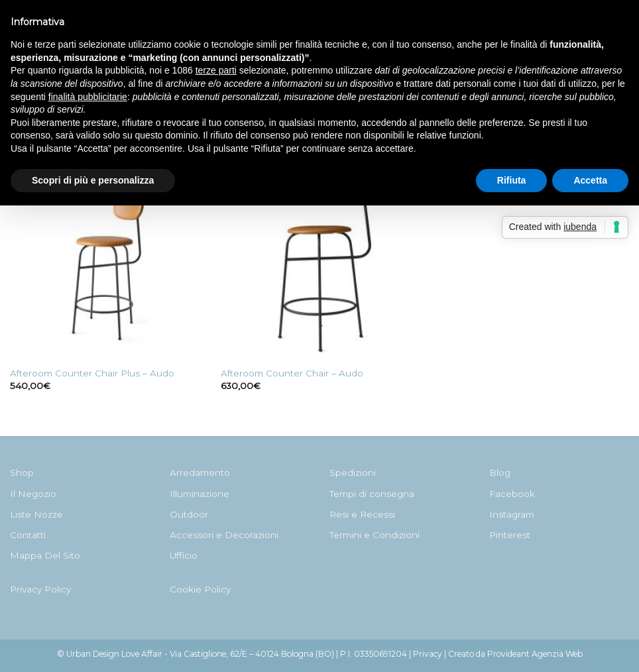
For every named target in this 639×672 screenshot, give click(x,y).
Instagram (512, 514)
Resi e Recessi (362, 514)
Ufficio (184, 555)
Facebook (512, 494)
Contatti (28, 535)
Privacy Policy (40, 589)
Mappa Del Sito (45, 555)
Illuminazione (200, 494)
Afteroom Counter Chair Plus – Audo (92, 373)
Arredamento (200, 473)
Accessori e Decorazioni (224, 535)
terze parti (216, 70)
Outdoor (189, 514)
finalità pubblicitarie (88, 97)
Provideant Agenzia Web (535, 654)
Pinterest (510, 535)
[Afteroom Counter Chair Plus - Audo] (109, 260)
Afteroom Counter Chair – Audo (292, 373)
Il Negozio (33, 494)
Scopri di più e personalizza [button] (93, 180)
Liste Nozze (36, 514)
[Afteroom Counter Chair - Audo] (319, 260)
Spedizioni (353, 473)
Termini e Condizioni (375, 535)
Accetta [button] (590, 180)
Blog (500, 473)
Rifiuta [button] (512, 180)
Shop (22, 473)
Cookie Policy (200, 589)
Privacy (428, 654)
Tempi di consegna (372, 494)
